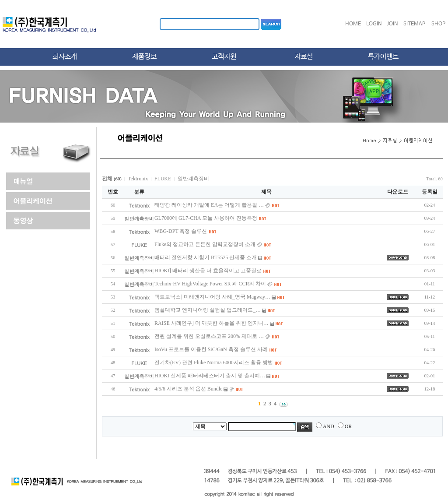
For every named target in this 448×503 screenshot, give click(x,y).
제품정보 (144, 57)
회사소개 (65, 57)
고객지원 (224, 57)
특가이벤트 (383, 57)
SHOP (438, 24)
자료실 (304, 57)
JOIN (392, 24)
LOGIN (374, 24)
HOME (353, 24)
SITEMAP (414, 24)
